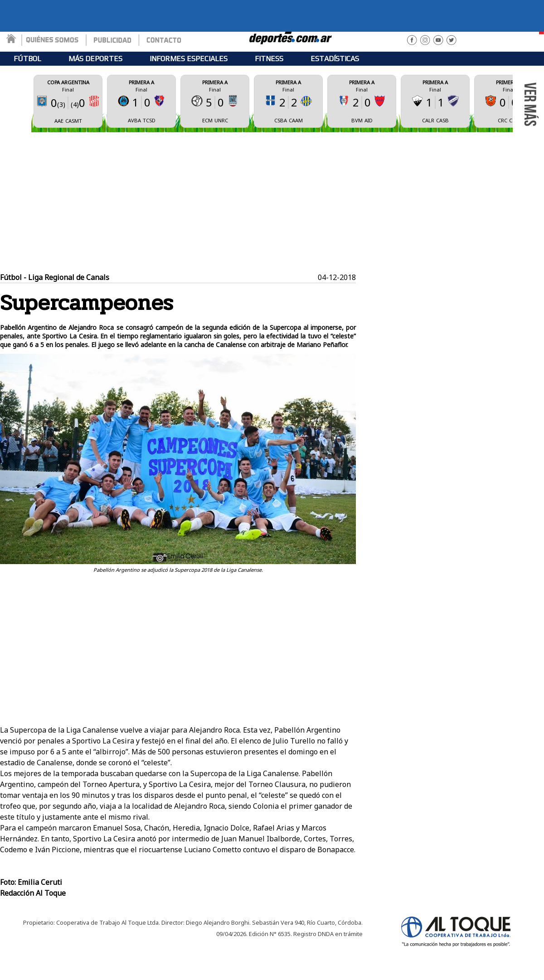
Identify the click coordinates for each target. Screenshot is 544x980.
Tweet (345, 578)
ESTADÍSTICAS (335, 59)
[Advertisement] (272, 203)
